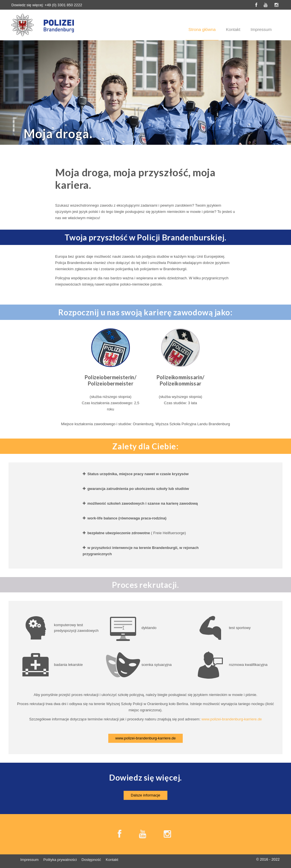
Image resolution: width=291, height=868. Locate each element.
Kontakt (233, 29)
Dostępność (91, 860)
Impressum (261, 29)
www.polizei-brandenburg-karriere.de (232, 719)
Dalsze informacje (145, 795)
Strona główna (202, 29)
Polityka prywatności (60, 860)
